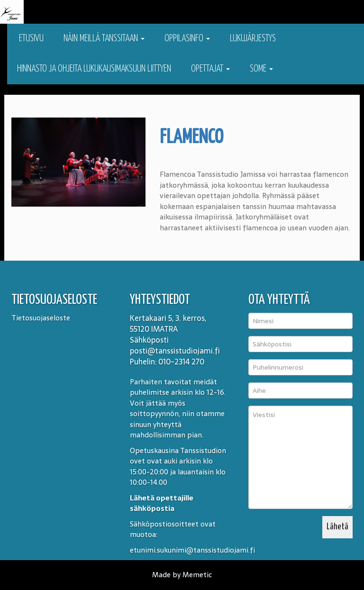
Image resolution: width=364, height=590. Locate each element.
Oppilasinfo (187, 39)
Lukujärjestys (253, 39)
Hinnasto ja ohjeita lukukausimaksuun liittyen (94, 69)
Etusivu (30, 39)
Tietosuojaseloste (41, 318)
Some (261, 69)
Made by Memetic (182, 575)
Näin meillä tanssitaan (104, 39)
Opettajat (210, 69)
